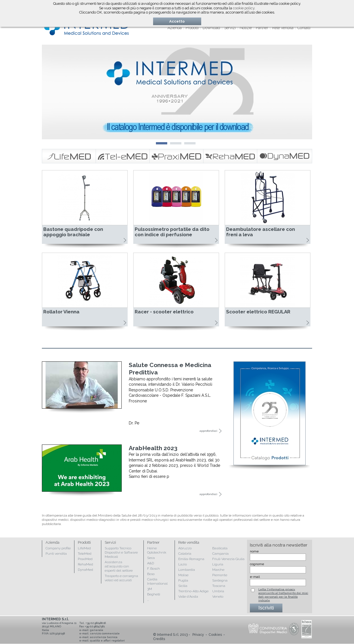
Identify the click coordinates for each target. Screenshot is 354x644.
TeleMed (85, 554)
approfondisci (208, 431)
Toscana (219, 586)
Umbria (218, 591)
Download (211, 28)
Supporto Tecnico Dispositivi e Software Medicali (121, 552)
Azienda (175, 28)
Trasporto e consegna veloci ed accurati (121, 578)
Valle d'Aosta (188, 597)
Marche (218, 570)
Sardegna (220, 580)
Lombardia (187, 570)
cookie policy (244, 8)
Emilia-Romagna (191, 559)
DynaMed (85, 570)
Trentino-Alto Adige (193, 591)
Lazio (183, 564)
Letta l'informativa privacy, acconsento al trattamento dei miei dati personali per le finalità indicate (283, 595)
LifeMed (84, 548)
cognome (257, 564)
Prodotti (192, 28)
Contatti (304, 28)
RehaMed (85, 564)
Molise (183, 575)
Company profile (58, 548)
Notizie (246, 28)
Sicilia (183, 586)
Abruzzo (185, 548)
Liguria (218, 564)
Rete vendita (283, 28)
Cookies (215, 635)
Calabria (185, 554)
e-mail (255, 577)
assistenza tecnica (104, 637)
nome (254, 551)
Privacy (198, 635)
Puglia (183, 580)
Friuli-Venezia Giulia (228, 559)
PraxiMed (85, 559)
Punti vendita (56, 554)
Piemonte (220, 575)
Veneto (218, 597)
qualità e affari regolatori (107, 640)
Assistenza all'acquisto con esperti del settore (119, 566)
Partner (262, 28)
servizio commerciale (105, 633)
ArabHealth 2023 (153, 448)
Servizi (230, 28)
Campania (220, 554)
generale (97, 630)
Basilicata (220, 548)
